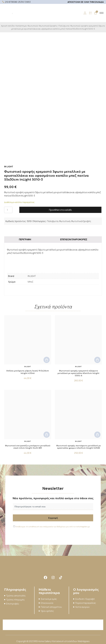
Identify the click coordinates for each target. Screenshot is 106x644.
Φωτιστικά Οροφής (48, 26)
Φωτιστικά (33, 26)
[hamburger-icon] (102, 13)
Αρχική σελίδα (8, 26)
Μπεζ (31, 282)
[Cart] (96, 13)
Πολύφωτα (64, 26)
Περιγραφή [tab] (25, 239)
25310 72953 (24, 2)
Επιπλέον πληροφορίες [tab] (74, 239)
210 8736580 (11, 2)
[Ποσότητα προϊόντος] (8, 210)
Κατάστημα (21, 26)
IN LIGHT (32, 276)
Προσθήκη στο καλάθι (60, 210)
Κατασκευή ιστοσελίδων (65, 641)
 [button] (47, 360)
